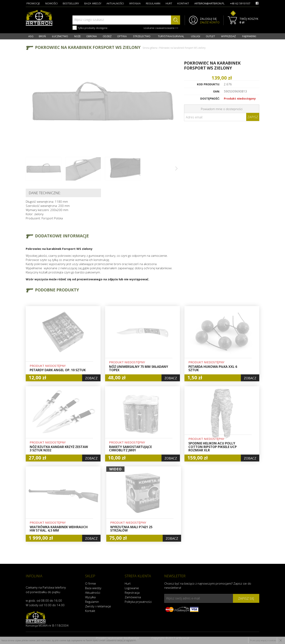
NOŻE (77, 36)
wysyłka (135, 3)
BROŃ (42, 36)
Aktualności (93, 593)
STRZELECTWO (142, 36)
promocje (33, 3)
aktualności (115, 3)
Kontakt (90, 611)
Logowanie (132, 588)
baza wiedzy (93, 3)
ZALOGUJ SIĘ (208, 19)
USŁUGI (196, 36)
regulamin (153, 3)
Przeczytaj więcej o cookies (263, 640)
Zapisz (253, 117)
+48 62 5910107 (240, 3)
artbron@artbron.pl (209, 3)
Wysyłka (90, 597)
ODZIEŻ (107, 36)
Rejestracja (132, 593)
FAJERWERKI (249, 36)
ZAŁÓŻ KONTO (210, 22)
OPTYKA (122, 36)
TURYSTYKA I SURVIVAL (171, 36)
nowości (51, 3)
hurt (169, 3)
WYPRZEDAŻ (228, 36)
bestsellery (71, 3)
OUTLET (210, 36)
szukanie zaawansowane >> (161, 28)
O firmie (91, 583)
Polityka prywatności (138, 602)
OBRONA (92, 36)
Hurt (128, 583)
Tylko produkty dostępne (90, 28)
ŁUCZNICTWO (60, 36)
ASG (31, 36)
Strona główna (150, 48)
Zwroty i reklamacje (98, 606)
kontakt (183, 3)
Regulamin (92, 602)
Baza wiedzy (93, 588)
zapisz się (246, 598)
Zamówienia (133, 597)
